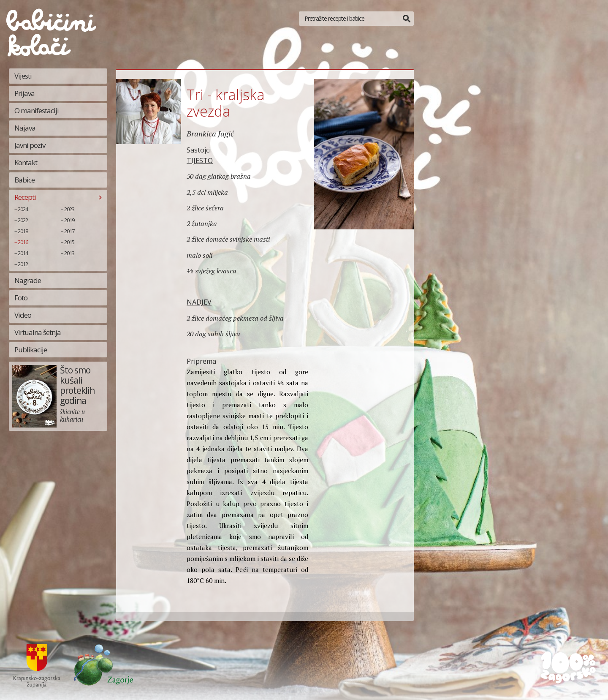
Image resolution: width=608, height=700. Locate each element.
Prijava (24, 93)
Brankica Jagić (210, 133)
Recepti (25, 197)
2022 (23, 220)
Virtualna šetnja (38, 332)
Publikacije (31, 350)
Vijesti (23, 76)
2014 (23, 253)
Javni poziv (30, 145)
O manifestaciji (37, 110)
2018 (23, 231)
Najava (25, 128)
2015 (69, 242)
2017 (69, 231)
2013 (69, 253)
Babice (24, 180)
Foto (21, 298)
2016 (23, 242)
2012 (23, 264)
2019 (69, 220)
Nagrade (28, 280)
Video (23, 315)
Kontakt (26, 162)
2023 (69, 209)
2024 (23, 209)
